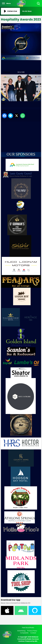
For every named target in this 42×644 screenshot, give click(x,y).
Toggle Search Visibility (39, 4)
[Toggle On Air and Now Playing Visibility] (32, 11)
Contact (33, 633)
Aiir (36, 641)
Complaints (24, 633)
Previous (5, 72)
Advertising (21, 631)
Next (36, 72)
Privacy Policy (32, 631)
